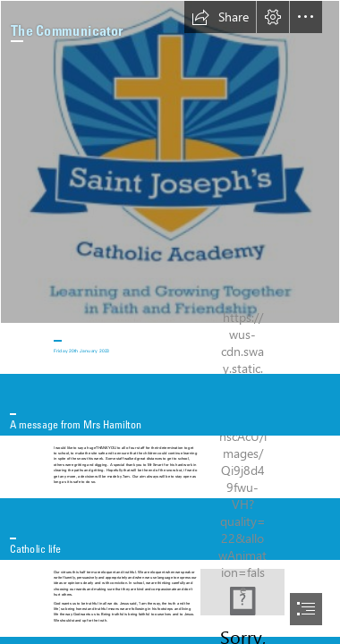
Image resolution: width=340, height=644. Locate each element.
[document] (170, 322)
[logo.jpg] (170, 162)
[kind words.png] (243, 592)
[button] (220, 17)
